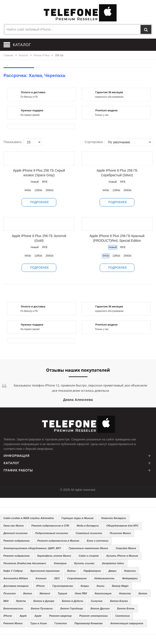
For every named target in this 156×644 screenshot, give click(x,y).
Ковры (85, 586)
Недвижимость (104, 578)
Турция (62, 593)
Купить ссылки (84, 563)
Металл (45, 593)
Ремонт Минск (13, 623)
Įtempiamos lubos (113, 563)
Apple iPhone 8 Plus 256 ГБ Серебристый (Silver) (117, 173)
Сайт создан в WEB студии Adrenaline (29, 518)
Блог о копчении (98, 541)
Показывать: (13, 142)
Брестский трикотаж (45, 571)
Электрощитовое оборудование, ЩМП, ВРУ (32, 548)
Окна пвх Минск (13, 526)
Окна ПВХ (81, 593)
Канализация (103, 593)
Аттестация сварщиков (127, 623)
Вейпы (71, 571)
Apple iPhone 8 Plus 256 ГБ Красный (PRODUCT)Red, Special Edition (117, 238)
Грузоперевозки (63, 586)
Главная (8, 55)
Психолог (10, 593)
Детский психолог (15, 533)
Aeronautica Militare (16, 578)
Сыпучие (97, 601)
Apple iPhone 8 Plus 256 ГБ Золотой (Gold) (39, 238)
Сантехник (122, 616)
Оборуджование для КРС (122, 526)
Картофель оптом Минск (54, 556)
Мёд (6, 601)
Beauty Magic (120, 586)
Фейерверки (130, 578)
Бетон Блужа (119, 601)
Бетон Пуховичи (42, 608)
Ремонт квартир (61, 616)
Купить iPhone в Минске (122, 556)
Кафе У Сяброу (13, 571)
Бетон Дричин (100, 608)
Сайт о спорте (89, 556)
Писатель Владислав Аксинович (25, 563)
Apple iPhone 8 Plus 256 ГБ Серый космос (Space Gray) (39, 173)
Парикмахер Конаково (88, 623)
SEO (57, 578)
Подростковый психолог (52, 533)
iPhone (40, 586)
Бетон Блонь (126, 608)
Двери (112, 571)
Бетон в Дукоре (44, 601)
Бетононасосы (13, 608)
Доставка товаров (16, 586)
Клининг (41, 578)
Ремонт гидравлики (16, 541)
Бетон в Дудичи (73, 601)
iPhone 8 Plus (42, 55)
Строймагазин (77, 578)
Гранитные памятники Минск (88, 548)
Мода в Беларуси (88, 526)
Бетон (28, 593)
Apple (23, 616)
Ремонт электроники (93, 616)
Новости (130, 571)
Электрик (60, 563)
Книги (101, 586)
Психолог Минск (120, 533)
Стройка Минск (126, 548)
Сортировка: (94, 142)
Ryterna (21, 601)
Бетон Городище (72, 608)
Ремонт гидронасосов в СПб (50, 526)
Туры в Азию (39, 623)
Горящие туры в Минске (78, 518)
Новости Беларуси (114, 518)
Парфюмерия (92, 571)
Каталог (23, 55)
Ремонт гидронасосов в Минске (58, 541)
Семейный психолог (89, 533)
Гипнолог (61, 623)
